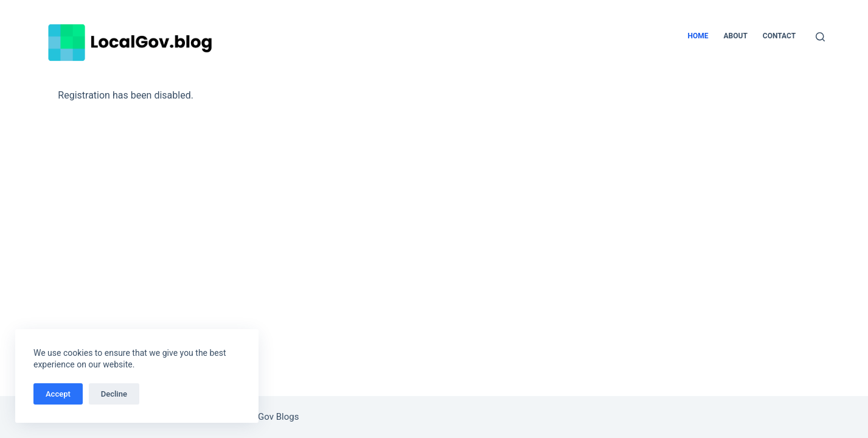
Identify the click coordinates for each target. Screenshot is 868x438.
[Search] (820, 37)
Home (698, 36)
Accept (58, 394)
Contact (779, 36)
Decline (114, 394)
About (735, 36)
